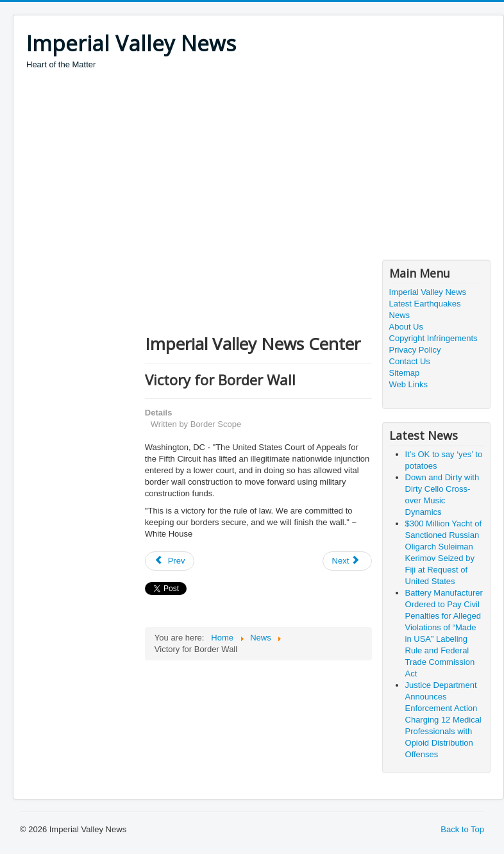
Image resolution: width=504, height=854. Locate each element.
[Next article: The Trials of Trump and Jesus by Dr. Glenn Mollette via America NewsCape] (348, 561)
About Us (406, 327)
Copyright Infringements (433, 338)
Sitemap (405, 373)
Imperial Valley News (428, 292)
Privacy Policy (415, 350)
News (400, 315)
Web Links (408, 384)
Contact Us (410, 361)
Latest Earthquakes (425, 304)
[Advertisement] (259, 167)
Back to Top (462, 829)
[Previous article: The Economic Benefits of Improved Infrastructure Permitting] (170, 561)
